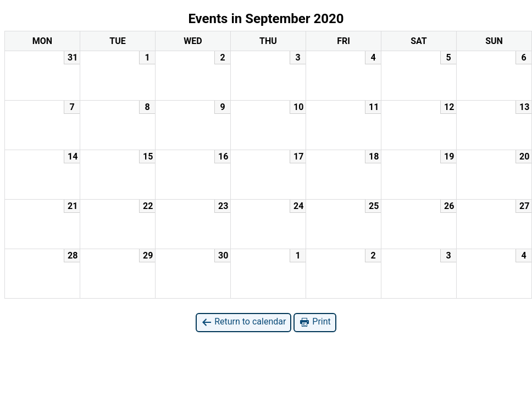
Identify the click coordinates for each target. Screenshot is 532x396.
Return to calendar (243, 322)
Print (315, 322)
